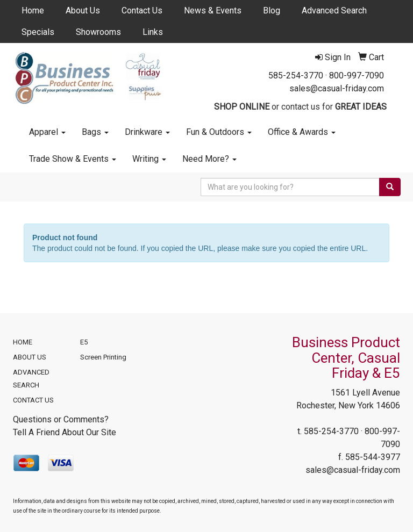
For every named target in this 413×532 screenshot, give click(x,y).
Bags (95, 132)
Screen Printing (103, 357)
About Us (83, 10)
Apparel (47, 132)
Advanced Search (334, 10)
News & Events (213, 10)
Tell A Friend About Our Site (65, 432)
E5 (84, 342)
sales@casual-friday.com (337, 88)
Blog (272, 10)
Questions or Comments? (61, 419)
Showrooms (98, 32)
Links (153, 32)
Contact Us (142, 10)
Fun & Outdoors (219, 132)
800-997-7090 (357, 76)
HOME (23, 342)
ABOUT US (30, 357)
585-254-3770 (296, 76)
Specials (38, 32)
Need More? (209, 159)
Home (33, 10)
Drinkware (147, 132)
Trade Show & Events (73, 159)
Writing (149, 159)
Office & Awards (302, 132)
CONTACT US (33, 400)
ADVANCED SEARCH (31, 379)
